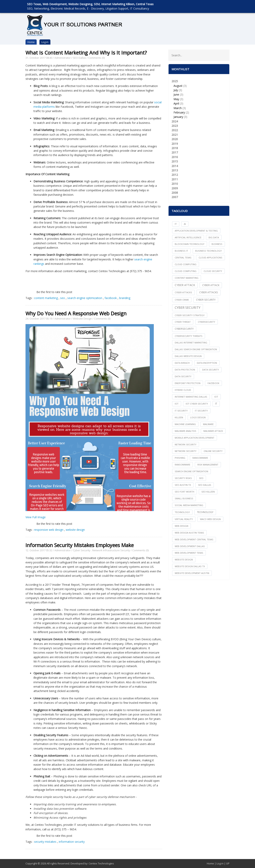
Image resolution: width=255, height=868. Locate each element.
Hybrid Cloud (183, 390)
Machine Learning (185, 424)
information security (72, 842)
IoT (177, 404)
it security (181, 411)
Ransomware (182, 465)
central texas (183, 258)
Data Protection (185, 370)
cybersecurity (206, 322)
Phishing (180, 458)
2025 (199, 99)
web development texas (189, 553)
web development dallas (190, 546)
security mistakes (45, 842)
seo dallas (205, 485)
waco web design (210, 519)
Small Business (184, 498)
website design (75, 530)
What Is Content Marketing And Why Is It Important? (86, 53)
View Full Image (36, 517)
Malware (208, 424)
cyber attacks (183, 292)
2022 (175, 130)
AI (185, 224)
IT (176, 224)
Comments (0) (96, 58)
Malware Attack (213, 431)
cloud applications (210, 258)
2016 (175, 157)
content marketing (46, 298)
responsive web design (49, 530)
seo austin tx (183, 485)
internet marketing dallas (191, 397)
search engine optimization (85, 298)
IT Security (201, 411)
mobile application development (195, 438)
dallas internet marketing (191, 343)
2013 (175, 170)
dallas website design (188, 356)
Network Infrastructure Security (111, 550)
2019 (175, 144)
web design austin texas (189, 533)
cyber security (206, 300)
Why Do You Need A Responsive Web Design (76, 313)
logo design (198, 417)
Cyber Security (82, 550)
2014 (175, 166)
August (178, 86)
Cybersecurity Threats (189, 336)
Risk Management (208, 465)
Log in (45, 42)
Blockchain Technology (190, 244)
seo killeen (208, 492)
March (178, 108)
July (176, 90)
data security (211, 370)
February (179, 112)
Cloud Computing (186, 271)
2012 (175, 175)
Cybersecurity (184, 329)
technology (182, 512)
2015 (175, 161)
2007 (175, 197)
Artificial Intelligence (188, 237)
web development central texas (194, 539)
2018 (175, 148)
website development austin (192, 573)
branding (125, 298)
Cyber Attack (185, 285)
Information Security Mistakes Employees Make (80, 545)
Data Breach (182, 363)
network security (186, 444)
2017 (175, 152)
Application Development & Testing (196, 231)
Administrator (63, 58)
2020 (175, 139)
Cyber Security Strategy (190, 315)
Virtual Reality (184, 519)
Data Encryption (207, 363)
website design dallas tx (190, 566)
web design (181, 526)
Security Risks (183, 478)
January (178, 117)
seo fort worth (184, 492)
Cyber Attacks (209, 292)
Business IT (181, 251)
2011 (175, 179)
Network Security (186, 451)
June (176, 94)
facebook (111, 298)
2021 (175, 135)
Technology (205, 512)
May (176, 99)
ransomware (200, 458)
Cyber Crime (182, 300)
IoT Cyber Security (197, 404)
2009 (175, 188)
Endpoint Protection (188, 383)
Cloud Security (213, 271)
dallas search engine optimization (196, 349)
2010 (175, 184)
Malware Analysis (185, 431)
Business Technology (208, 251)
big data (214, 237)
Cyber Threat (183, 322)
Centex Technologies (101, 863)
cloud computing (186, 264)
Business (217, 244)
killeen (179, 417)
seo (63, 298)
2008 (175, 193)
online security (213, 451)
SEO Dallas (79, 58)
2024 (175, 121)
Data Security (183, 376)
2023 (175, 126)
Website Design (82, 319)
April (176, 103)
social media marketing (189, 505)
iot (216, 397)
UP (228, 863)
